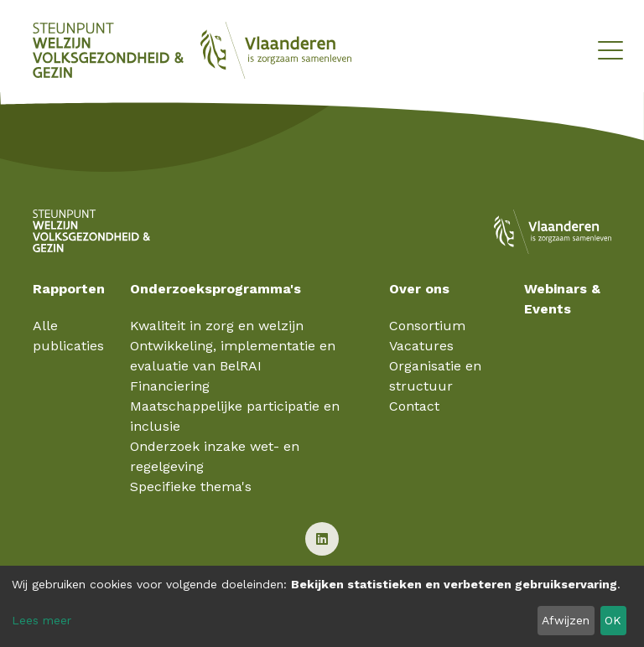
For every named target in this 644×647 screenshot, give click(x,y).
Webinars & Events (562, 299)
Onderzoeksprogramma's (216, 289)
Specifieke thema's (191, 487)
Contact (414, 406)
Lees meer (42, 620)
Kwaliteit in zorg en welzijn (217, 326)
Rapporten (69, 289)
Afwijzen (566, 620)
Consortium (427, 326)
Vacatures (421, 346)
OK (613, 620)
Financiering (170, 386)
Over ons (419, 289)
